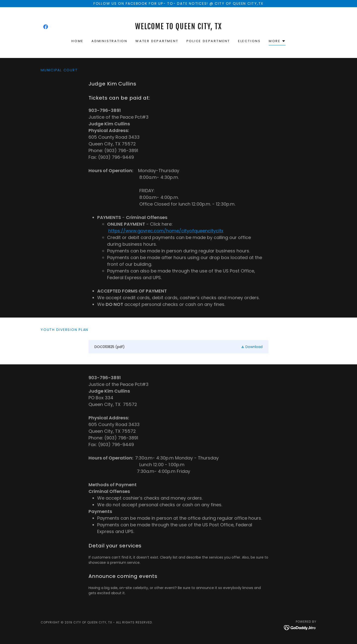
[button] (277, 42)
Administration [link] (109, 41)
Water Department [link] (157, 41)
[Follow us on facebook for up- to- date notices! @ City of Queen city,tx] (178, 4)
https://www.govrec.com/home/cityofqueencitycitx (166, 231)
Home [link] (77, 41)
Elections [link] (249, 41)
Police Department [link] (208, 41)
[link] (46, 27)
